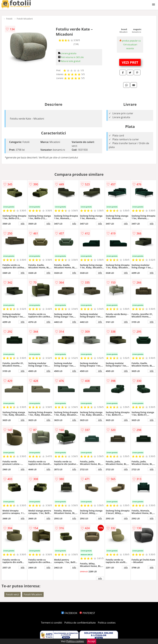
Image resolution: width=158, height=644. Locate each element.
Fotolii (9, 19)
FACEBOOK (69, 613)
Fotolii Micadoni (25, 19)
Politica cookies (107, 623)
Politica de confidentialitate (80, 623)
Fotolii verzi (12, 594)
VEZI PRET (130, 62)
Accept (92, 641)
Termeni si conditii (52, 623)
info (23, 223)
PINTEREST (87, 613)
